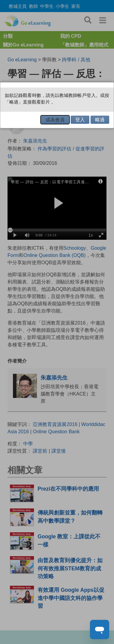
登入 (80, 120)
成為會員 (55, 120)
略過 (100, 120)
